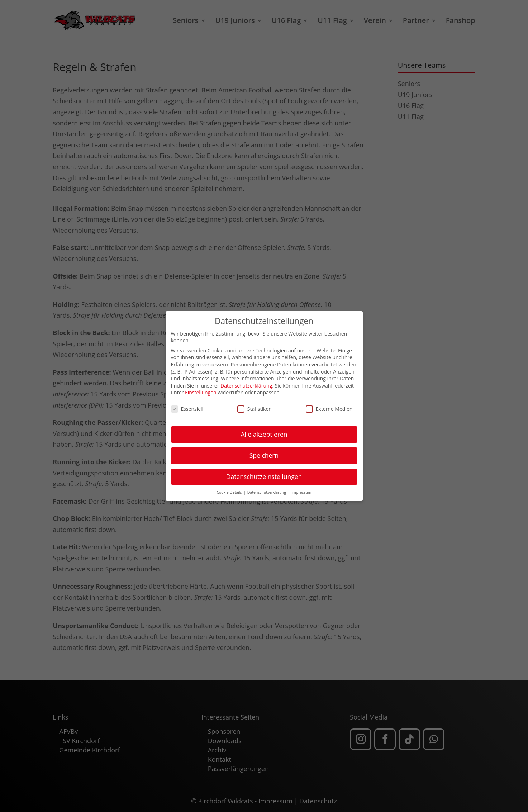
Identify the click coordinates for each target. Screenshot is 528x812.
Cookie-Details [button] (230, 489)
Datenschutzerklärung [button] (267, 489)
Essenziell (187, 406)
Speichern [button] (264, 452)
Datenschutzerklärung (246, 382)
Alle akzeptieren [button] (264, 431)
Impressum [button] (301, 489)
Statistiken (255, 406)
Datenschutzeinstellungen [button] (264, 473)
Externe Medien (329, 406)
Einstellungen (201, 390)
